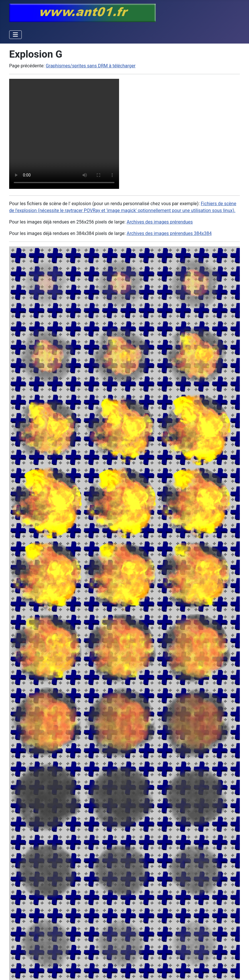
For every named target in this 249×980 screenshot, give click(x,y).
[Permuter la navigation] (15, 35)
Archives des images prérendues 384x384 (169, 233)
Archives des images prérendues (160, 222)
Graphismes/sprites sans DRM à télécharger (91, 66)
